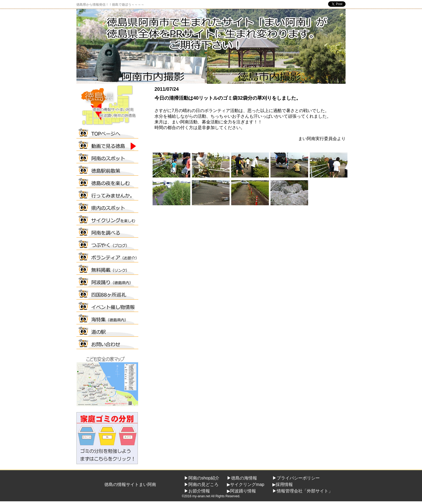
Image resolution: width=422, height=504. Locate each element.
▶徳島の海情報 (242, 478)
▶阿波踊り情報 (241, 491)
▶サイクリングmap (246, 484)
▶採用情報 (283, 484)
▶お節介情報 (197, 491)
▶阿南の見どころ (201, 484)
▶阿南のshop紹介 (202, 478)
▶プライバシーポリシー (296, 478)
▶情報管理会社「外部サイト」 (303, 491)
